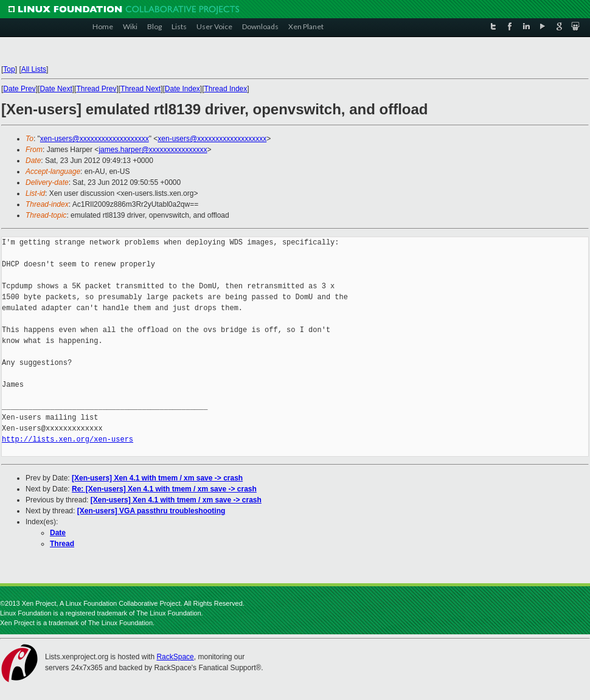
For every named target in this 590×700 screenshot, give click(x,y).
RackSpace (175, 657)
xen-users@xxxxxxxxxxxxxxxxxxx (95, 139)
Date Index (182, 89)
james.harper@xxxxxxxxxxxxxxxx (153, 150)
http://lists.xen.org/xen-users (68, 439)
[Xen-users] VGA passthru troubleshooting (151, 511)
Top (9, 69)
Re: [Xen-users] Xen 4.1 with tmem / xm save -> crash (164, 489)
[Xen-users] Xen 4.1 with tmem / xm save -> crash (157, 478)
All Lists (34, 69)
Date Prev (19, 89)
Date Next (56, 89)
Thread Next (141, 89)
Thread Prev (96, 89)
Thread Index (226, 89)
